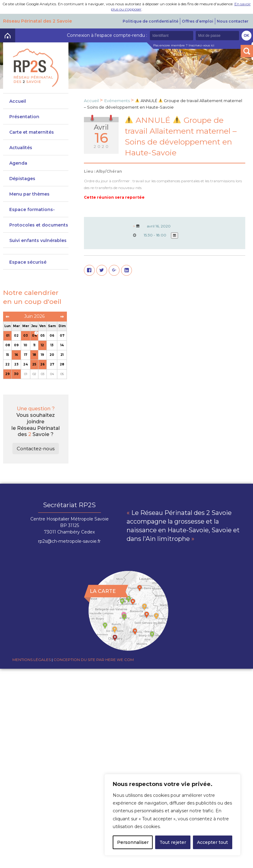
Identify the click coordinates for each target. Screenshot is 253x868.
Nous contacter (233, 21)
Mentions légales (32, 675)
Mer (26, 341)
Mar (16, 341)
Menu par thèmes (29, 200)
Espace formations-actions (32, 221)
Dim (62, 341)
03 (26, 351)
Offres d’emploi (198, 21)
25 (34, 380)
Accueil (18, 101)
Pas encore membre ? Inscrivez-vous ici (184, 45)
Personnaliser (133, 842)
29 (7, 389)
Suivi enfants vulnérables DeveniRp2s (38, 258)
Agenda (18, 166)
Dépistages (22, 182)
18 (34, 370)
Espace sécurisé (28, 278)
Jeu (34, 341)
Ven (42, 341)
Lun (7, 341)
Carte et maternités (32, 135)
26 (42, 380)
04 (34, 351)
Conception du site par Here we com (94, 675)
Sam (52, 341)
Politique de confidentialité (150, 21)
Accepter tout (212, 842)
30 (16, 389)
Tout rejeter (173, 842)
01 (8, 351)
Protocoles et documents (39, 237)
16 (16, 370)
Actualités (21, 151)
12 (42, 361)
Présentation (24, 117)
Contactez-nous (36, 464)
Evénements (117, 101)
